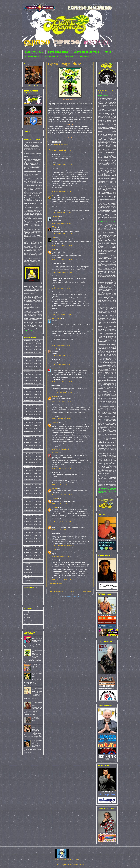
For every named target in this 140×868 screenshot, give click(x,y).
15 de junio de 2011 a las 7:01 (61, 449)
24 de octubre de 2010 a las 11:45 (62, 234)
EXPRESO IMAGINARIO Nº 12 (32, 372)
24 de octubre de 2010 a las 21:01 (62, 272)
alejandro (55, 349)
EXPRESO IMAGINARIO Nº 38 (32, 445)
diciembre (27, 615)
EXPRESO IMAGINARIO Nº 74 (32, 547)
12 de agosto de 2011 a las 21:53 (62, 469)
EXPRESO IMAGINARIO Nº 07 (32, 358)
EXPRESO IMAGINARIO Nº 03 (32, 347)
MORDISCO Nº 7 (29, 578)
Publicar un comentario (57, 583)
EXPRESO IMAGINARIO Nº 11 (32, 369)
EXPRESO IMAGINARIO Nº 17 (32, 386)
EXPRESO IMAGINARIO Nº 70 (32, 536)
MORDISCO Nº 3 (29, 567)
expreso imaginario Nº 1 (66, 64)
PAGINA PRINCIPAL (34, 52)
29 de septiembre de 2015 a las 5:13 (63, 530)
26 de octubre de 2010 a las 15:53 (62, 315)
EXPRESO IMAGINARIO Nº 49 (32, 476)
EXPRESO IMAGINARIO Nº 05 (32, 352)
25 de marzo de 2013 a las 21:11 (62, 484)
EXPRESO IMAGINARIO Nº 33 (32, 431)
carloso (54, 488)
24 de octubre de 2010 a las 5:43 (62, 213)
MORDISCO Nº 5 (29, 572)
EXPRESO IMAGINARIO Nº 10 (32, 366)
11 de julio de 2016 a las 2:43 (61, 556)
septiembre (27, 620)
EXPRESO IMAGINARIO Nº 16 (32, 383)
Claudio (55, 550)
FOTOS (108, 52)
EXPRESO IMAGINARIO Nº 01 (63, 145)
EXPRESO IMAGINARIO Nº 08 (32, 361)
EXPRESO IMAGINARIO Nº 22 (32, 400)
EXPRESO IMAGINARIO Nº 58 (32, 502)
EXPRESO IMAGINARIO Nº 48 (32, 473)
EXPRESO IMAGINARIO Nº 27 (32, 414)
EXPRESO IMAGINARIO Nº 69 (32, 533)
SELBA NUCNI (57, 319)
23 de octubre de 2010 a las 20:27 (62, 165)
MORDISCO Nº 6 (29, 575)
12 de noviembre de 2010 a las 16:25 (63, 419)
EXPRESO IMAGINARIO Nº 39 (32, 448)
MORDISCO (84, 57)
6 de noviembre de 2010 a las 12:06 (62, 392)
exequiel (55, 525)
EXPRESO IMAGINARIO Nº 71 (32, 538)
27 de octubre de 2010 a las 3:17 (62, 345)
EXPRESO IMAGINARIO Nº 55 (32, 493)
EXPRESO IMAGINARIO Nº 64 (32, 519)
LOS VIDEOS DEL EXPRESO (87, 52)
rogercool (55, 423)
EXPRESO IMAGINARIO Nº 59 (32, 505)
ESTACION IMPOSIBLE (58, 52)
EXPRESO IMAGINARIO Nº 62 (32, 513)
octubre (26, 617)
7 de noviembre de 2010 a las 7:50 (62, 401)
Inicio (72, 591)
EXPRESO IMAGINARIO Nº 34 (32, 434)
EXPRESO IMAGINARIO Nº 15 (32, 380)
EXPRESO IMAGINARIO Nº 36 (32, 440)
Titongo (55, 227)
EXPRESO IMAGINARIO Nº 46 (32, 468)
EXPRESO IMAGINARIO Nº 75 (32, 550)
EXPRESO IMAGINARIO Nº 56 (32, 496)
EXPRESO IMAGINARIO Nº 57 (32, 499)
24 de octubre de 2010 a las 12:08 (62, 246)
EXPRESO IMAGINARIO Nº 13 (32, 375)
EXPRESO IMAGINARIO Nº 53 (32, 488)
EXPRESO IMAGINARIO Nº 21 (32, 397)
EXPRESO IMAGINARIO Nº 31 (32, 426)
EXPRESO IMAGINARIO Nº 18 (32, 389)
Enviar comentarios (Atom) (74, 596)
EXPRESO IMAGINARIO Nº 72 (32, 541)
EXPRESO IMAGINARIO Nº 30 (32, 423)
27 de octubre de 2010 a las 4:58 (62, 356)
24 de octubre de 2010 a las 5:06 (62, 191)
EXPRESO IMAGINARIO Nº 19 (32, 392)
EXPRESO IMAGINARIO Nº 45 (32, 465)
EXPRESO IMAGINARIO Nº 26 (32, 411)
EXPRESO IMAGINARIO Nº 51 (32, 482)
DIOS (54, 195)
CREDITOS (68, 57)
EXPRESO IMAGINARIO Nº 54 (32, 490)
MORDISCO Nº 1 (29, 561)
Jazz (54, 237)
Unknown (55, 396)
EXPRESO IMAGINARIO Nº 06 (32, 355)
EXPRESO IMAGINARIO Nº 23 (32, 403)
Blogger (81, 864)
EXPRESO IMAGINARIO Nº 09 (32, 363)
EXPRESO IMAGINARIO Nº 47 (32, 471)
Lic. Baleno (56, 216)
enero (25, 612)
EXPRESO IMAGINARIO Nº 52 (32, 485)
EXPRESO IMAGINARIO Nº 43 (32, 459)
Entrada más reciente (55, 591)
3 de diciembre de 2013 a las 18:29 (62, 495)
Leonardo (55, 368)
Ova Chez (55, 453)
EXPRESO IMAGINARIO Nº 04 (32, 349)
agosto (26, 623)
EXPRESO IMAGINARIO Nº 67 (32, 527)
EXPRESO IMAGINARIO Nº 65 (32, 521)
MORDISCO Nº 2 (29, 564)
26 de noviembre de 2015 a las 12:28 (63, 546)
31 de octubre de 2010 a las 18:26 (62, 382)
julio (25, 626)
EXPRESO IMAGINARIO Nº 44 (32, 462)
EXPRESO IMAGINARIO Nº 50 (32, 479)
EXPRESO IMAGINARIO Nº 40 (32, 451)
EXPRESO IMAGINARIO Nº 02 (32, 344)
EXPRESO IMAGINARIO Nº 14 (32, 378)
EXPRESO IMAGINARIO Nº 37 (32, 442)
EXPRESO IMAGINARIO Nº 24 (32, 406)
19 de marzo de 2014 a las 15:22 (62, 503)
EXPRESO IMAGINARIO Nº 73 (32, 544)
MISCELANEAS (51, 57)
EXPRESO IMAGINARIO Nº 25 (32, 409)
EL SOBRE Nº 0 (32, 57)
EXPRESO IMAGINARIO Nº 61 (32, 510)
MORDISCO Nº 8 (29, 581)
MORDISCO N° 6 (36, 665)
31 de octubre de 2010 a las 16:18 (62, 364)
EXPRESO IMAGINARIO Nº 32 (32, 428)
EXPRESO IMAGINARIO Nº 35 (32, 437)
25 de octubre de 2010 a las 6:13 (62, 288)
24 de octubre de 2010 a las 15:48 (62, 260)
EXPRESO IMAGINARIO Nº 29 (32, 420)
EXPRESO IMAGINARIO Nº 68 (32, 530)
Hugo (54, 250)
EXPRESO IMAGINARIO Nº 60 (32, 507)
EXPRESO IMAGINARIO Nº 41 (32, 454)
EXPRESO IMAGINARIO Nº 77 (32, 555)
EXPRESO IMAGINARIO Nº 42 (32, 457)
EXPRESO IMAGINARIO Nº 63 (32, 516)
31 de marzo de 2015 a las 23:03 (62, 521)
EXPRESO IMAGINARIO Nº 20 (32, 395)
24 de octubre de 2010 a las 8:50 (62, 223)
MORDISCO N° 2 (36, 717)
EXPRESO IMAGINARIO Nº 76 (32, 553)
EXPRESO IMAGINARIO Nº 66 (32, 524)
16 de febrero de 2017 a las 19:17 (62, 579)
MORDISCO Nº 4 (29, 569)
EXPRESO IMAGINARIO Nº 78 (32, 558)
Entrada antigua (87, 591)
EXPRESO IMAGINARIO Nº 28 (32, 417)
